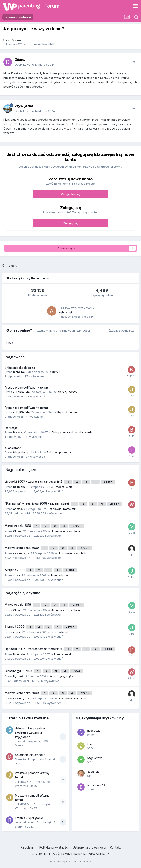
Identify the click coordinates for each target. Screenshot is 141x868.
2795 (77, 526)
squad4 (20, 741)
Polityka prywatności (54, 847)
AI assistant (13, 448)
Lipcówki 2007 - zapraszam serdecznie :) (34, 481)
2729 (85, 548)
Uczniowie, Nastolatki (41, 44)
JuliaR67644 (21, 392)
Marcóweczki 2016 (18, 526)
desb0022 (94, 731)
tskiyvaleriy (20, 452)
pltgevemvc (95, 758)
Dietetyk (54, 372)
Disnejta (18, 372)
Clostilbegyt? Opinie (19, 671)
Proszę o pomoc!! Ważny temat (26, 388)
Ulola (10, 343)
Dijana (16, 40)
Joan (16, 575)
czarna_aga (21, 553)
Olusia (17, 531)
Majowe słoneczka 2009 (22, 548)
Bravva (18, 432)
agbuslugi (65, 312)
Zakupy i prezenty (59, 452)
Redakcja (93, 772)
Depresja (11, 428)
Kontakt (115, 847)
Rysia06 (18, 676)
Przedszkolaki (63, 487)
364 (77, 671)
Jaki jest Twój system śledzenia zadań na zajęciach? (30, 733)
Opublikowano (35, 64)
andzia (18, 509)
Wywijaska (24, 106)
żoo (90, 744)
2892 (114, 504)
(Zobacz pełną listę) (122, 330)
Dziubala (19, 487)
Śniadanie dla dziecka (20, 368)
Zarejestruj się (71, 194)
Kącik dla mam (67, 412)
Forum (52, 6)
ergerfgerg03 (96, 785)
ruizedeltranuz (25, 822)
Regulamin (28, 847)
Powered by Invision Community (70, 861)
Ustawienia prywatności (89, 847)
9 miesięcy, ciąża (62, 676)
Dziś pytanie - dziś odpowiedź (72, 432)
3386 (108, 482)
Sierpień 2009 (15, 570)
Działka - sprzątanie (29, 818)
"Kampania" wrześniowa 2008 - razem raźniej (37, 503)
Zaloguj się (70, 223)
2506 (70, 570)
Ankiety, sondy (67, 392)
